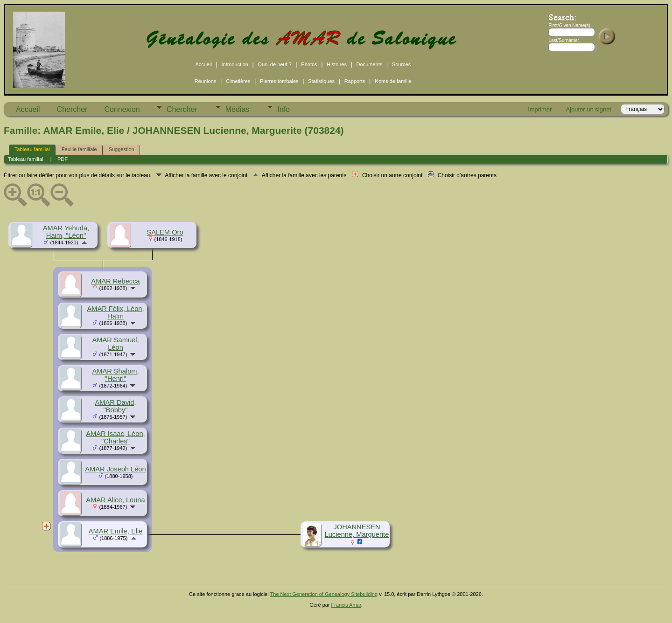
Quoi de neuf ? (275, 64)
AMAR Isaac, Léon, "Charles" (115, 437)
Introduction (234, 64)
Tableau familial (32, 149)
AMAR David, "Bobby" (116, 406)
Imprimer (540, 109)
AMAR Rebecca (115, 281)
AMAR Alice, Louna (115, 500)
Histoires (337, 64)
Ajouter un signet (588, 109)
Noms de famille (393, 81)
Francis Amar (346, 605)
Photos (309, 64)
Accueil (203, 64)
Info (283, 109)
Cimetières (238, 81)
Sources (401, 64)
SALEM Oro (165, 232)
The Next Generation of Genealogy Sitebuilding (324, 594)
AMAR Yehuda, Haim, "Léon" (66, 232)
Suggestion (122, 149)
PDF (63, 159)
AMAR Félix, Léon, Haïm (115, 312)
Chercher (72, 109)
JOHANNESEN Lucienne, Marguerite (357, 531)
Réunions (205, 81)
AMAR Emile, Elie (116, 531)
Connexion (122, 109)
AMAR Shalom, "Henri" (115, 375)
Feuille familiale (79, 149)
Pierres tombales (279, 81)
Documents (370, 64)
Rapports (355, 81)
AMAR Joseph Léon (115, 469)
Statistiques (321, 81)
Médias (238, 109)
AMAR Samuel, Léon (115, 344)
